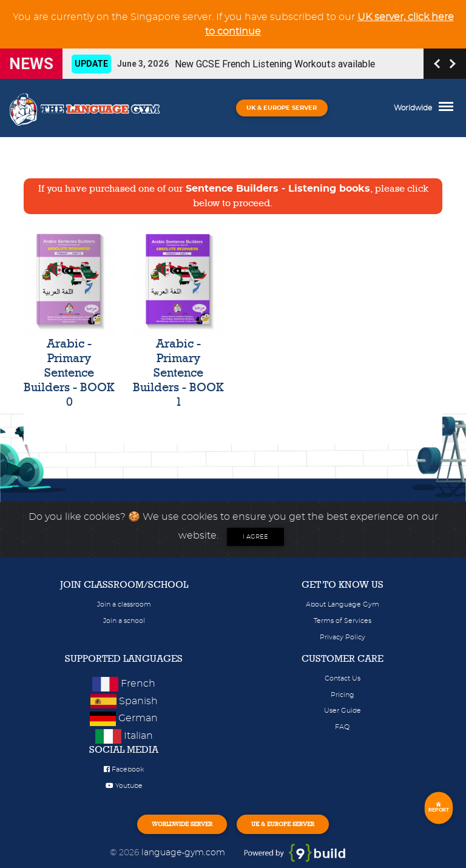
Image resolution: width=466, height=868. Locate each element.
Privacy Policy (343, 637)
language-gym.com (184, 853)
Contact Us (343, 678)
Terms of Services (343, 621)
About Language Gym (343, 604)
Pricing (343, 695)
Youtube (124, 786)
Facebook (124, 769)
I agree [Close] (255, 537)
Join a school (124, 621)
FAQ (342, 727)
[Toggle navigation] (449, 108)
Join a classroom (124, 604)
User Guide (343, 711)
